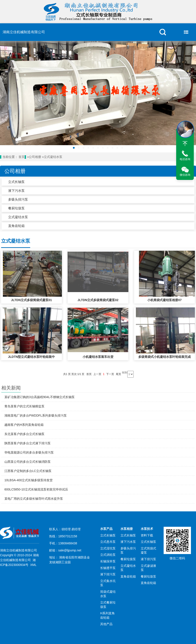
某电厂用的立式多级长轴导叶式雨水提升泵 (34, 499)
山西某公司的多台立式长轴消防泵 (28, 462)
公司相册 (35, 157)
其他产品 (106, 624)
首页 (22, 157)
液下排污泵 (108, 574)
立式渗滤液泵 (148, 568)
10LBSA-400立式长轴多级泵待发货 (29, 480)
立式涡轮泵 (108, 555)
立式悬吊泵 (108, 542)
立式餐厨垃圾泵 (108, 605)
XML (33, 565)
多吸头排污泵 (18, 199)
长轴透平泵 (108, 568)
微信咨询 (185, 175)
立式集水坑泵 (108, 583)
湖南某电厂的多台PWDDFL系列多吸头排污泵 (36, 415)
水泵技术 (147, 529)
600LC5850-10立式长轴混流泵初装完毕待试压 (36, 489)
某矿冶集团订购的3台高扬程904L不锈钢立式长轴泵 (40, 397)
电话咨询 (185, 159)
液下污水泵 (16, 191)
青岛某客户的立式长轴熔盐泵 (24, 406)
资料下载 (147, 535)
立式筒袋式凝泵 (148, 551)
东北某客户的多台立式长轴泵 (24, 434)
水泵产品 (106, 529)
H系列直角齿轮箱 (107, 615)
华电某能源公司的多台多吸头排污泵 (29, 452)
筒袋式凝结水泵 (108, 594)
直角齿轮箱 (16, 226)
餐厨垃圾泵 (16, 208)
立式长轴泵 (16, 182)
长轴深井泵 (108, 561)
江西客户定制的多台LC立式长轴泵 (28, 471)
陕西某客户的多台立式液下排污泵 (28, 443)
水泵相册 (127, 529)
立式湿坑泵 (108, 548)
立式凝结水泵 (53, 157)
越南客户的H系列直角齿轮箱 (24, 425)
